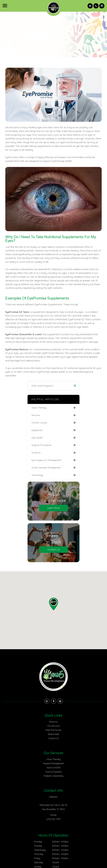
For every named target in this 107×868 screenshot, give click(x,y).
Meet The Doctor (53, 730)
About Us (53, 722)
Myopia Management (53, 763)
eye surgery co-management (46, 460)
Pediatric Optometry (53, 776)
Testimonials (53, 734)
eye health (37, 438)
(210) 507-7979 (53, 819)
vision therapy (39, 408)
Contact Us (54, 549)
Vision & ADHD (53, 768)
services (36, 415)
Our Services (53, 726)
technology (37, 475)
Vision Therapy (53, 759)
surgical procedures (41, 445)
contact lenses (39, 423)
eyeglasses (37, 430)
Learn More (54, 508)
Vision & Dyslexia (53, 772)
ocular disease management (46, 468)
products (36, 453)
